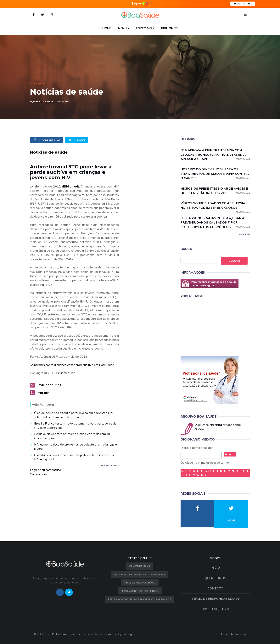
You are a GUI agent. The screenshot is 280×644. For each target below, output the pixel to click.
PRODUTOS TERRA (243, 4)
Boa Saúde (37, 84)
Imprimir (43, 393)
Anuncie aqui (239, 634)
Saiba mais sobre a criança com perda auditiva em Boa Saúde (72, 365)
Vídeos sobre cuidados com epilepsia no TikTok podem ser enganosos (215, 206)
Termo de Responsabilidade (215, 599)
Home (107, 28)
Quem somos (215, 578)
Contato (215, 588)
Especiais (144, 28)
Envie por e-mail (49, 385)
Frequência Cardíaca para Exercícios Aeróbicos (140, 599)
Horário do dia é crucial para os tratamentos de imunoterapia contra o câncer (215, 174)
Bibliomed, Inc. (66, 373)
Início (215, 567)
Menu (122, 28)
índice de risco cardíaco (140, 583)
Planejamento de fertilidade (140, 591)
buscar (230, 454)
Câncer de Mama (140, 566)
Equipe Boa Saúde (41, 101)
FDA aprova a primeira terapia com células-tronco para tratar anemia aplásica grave (215, 155)
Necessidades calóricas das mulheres (140, 574)
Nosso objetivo (215, 609)
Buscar (234, 261)
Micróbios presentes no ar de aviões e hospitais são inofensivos (215, 191)
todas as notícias (108, 465)
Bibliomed (169, 28)
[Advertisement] (210, 326)
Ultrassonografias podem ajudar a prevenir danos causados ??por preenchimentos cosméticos (215, 222)
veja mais (245, 234)
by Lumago (126, 634)
